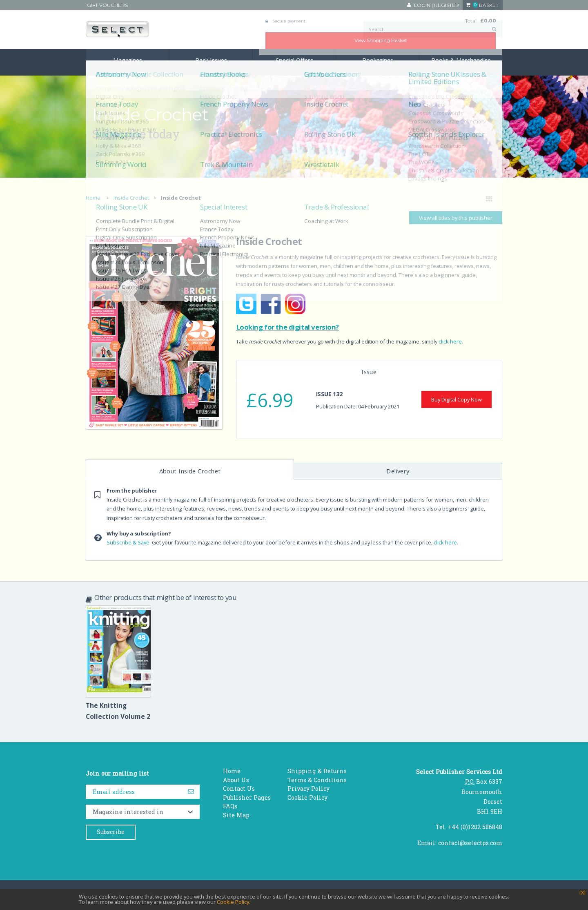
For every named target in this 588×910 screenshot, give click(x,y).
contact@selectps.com (470, 843)
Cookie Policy (307, 797)
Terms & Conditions (317, 780)
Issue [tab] (369, 372)
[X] (582, 893)
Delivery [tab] (398, 471)
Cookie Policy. (234, 902)
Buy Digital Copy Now (457, 399)
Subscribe (111, 832)
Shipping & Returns (317, 771)
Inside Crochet (131, 198)
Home (93, 198)
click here (450, 341)
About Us (236, 780)
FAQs (230, 806)
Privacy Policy (308, 788)
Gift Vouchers (107, 5)
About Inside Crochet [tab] (190, 471)
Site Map (236, 815)
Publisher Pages (247, 797)
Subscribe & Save (128, 542)
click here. (446, 542)
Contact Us (239, 788)
